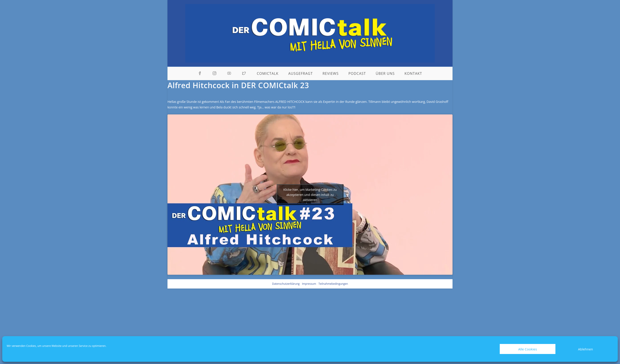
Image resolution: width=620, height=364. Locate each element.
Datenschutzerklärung (286, 284)
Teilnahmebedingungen (333, 284)
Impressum (309, 284)
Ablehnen (586, 349)
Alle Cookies (528, 349)
